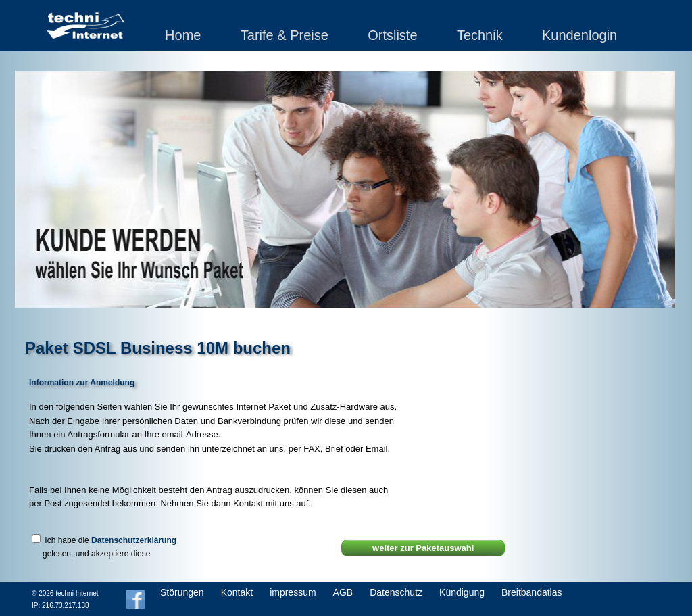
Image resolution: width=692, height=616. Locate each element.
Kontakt (237, 592)
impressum (293, 592)
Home (183, 35)
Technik (480, 35)
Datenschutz (396, 592)
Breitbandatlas (532, 592)
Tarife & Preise (285, 35)
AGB (343, 592)
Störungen (182, 592)
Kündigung (462, 592)
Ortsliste (392, 35)
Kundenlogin (579, 35)
